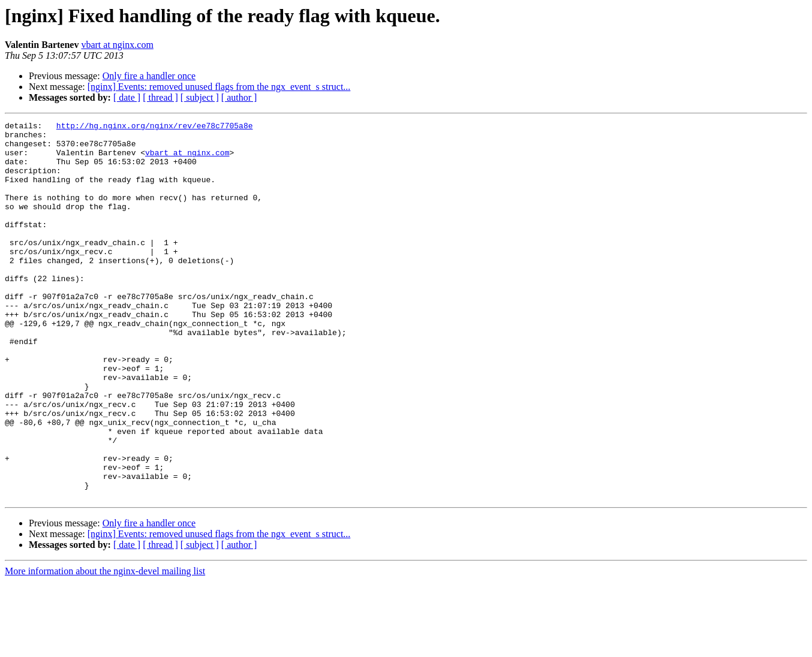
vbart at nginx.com (117, 45)
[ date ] (127, 97)
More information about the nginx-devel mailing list (105, 647)
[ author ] (239, 97)
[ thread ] (160, 97)
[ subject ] (200, 97)
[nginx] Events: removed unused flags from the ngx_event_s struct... (219, 87)
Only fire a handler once (149, 76)
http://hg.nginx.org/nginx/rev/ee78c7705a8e (155, 127)
